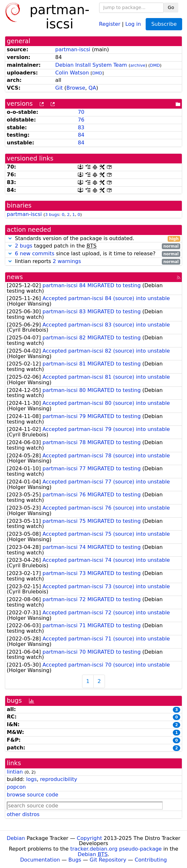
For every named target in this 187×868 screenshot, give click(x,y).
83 (81, 127)
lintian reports (93, 262)
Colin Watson (72, 73)
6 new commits (35, 254)
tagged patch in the (93, 246)
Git (59, 88)
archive (138, 65)
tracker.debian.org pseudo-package (116, 849)
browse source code (32, 795)
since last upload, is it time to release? (93, 254)
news (15, 277)
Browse (76, 88)
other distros (23, 814)
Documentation (40, 860)
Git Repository (108, 860)
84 (81, 135)
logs (31, 779)
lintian (15, 772)
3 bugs (52, 215)
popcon (16, 787)
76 (81, 120)
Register (110, 24)
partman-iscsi (73, 49)
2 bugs (24, 246)
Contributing (151, 860)
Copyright (89, 838)
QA (92, 88)
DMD (155, 65)
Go (171, 7)
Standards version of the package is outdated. (93, 239)
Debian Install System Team (91, 65)
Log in (133, 24)
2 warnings (67, 261)
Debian (16, 838)
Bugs (75, 860)
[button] (10, 238)
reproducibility (59, 779)
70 (81, 112)
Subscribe (164, 24)
